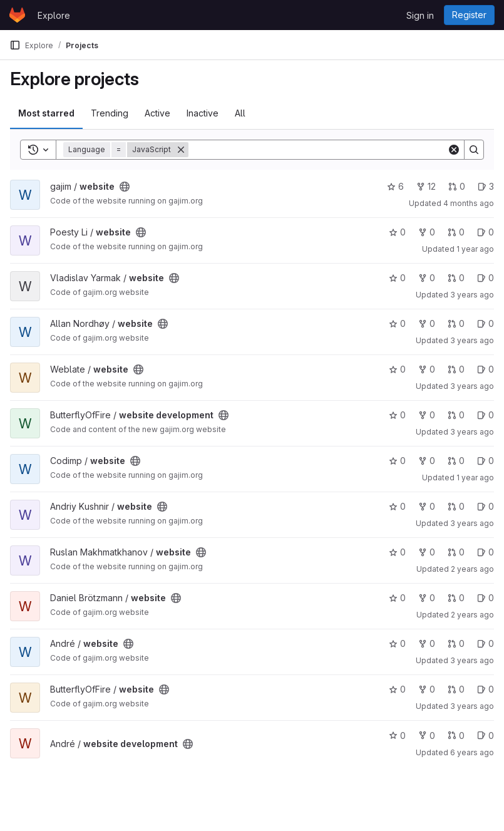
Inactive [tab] (203, 113)
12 (426, 186)
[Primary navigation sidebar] (15, 45)
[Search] (318, 150)
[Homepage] (17, 15)
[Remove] (181, 150)
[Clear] (454, 150)
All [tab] (240, 113)
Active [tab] (157, 113)
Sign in (420, 15)
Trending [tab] (110, 113)
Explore (54, 15)
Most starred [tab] (46, 113)
